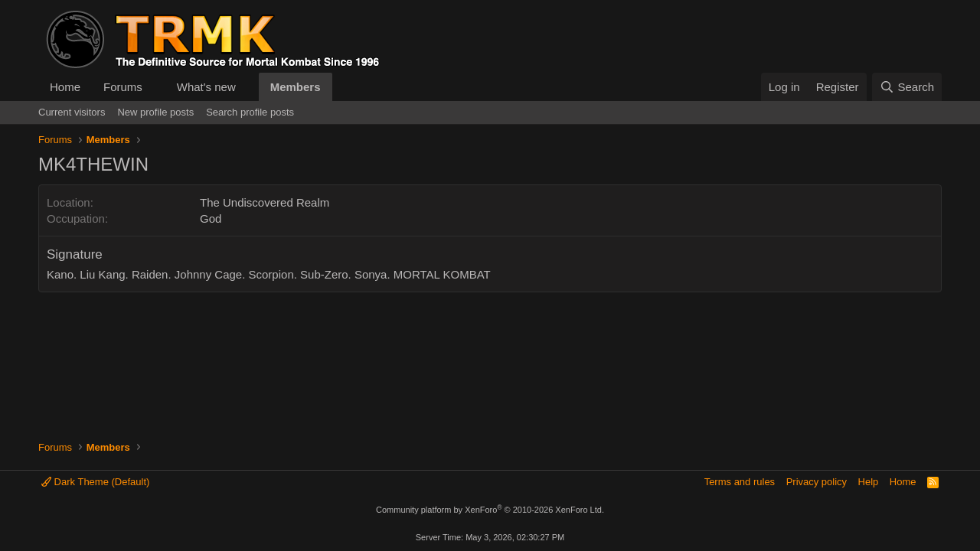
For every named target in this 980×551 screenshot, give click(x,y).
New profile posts (155, 112)
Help (869, 482)
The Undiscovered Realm (265, 202)
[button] (155, 87)
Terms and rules (740, 482)
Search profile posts (250, 112)
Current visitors (72, 112)
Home (65, 87)
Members (296, 87)
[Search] (907, 87)
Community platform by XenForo (490, 510)
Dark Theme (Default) (95, 482)
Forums (123, 87)
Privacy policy (817, 482)
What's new (206, 87)
